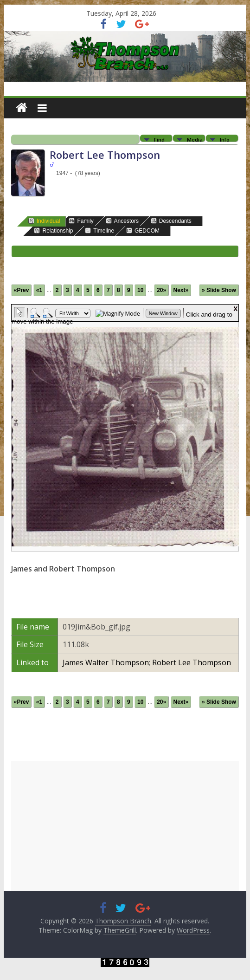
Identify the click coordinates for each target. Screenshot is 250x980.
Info (225, 139)
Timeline (99, 230)
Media (195, 139)
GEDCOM (143, 230)
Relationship (53, 230)
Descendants (171, 221)
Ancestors (122, 221)
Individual (44, 221)
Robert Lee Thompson (192, 662)
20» (161, 290)
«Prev (22, 290)
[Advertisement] (125, 826)
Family (81, 221)
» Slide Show (219, 290)
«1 (39, 290)
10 (140, 290)
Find (159, 139)
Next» (181, 290)
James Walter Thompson (106, 662)
